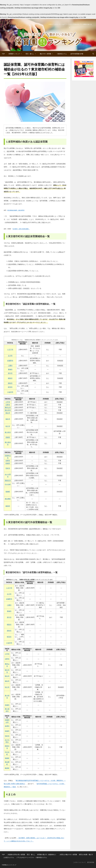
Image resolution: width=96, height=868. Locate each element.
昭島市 (10, 378)
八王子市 (10, 350)
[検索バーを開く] (93, 54)
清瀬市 (8, 437)
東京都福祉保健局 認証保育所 (16, 210)
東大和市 (8, 432)
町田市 (10, 387)
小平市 (8, 402)
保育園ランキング (16, 54)
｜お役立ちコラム (8, 857)
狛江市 (8, 426)
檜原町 (7, 768)
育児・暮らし (32, 54)
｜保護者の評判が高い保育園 (16, 855)
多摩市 (8, 461)
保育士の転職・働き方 (86, 855)
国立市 (8, 413)
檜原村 (8, 506)
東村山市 (8, 407)
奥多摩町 (8, 499)
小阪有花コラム (62, 54)
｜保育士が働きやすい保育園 (68, 855)
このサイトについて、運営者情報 (84, 862)
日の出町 (8, 484)
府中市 (10, 373)
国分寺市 (8, 410)
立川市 (10, 356)
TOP (3, 54)
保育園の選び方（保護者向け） (47, 855)
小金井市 (10, 392)
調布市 (10, 383)
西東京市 (8, 481)
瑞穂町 (8, 492)
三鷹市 (10, 366)
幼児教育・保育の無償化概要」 (21, 229)
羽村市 (8, 468)
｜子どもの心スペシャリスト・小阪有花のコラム (31, 857)
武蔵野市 (10, 361)
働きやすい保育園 (47, 54)
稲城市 (8, 463)
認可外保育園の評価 (77, 54)
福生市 (8, 419)
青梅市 (10, 369)
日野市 (8, 405)
